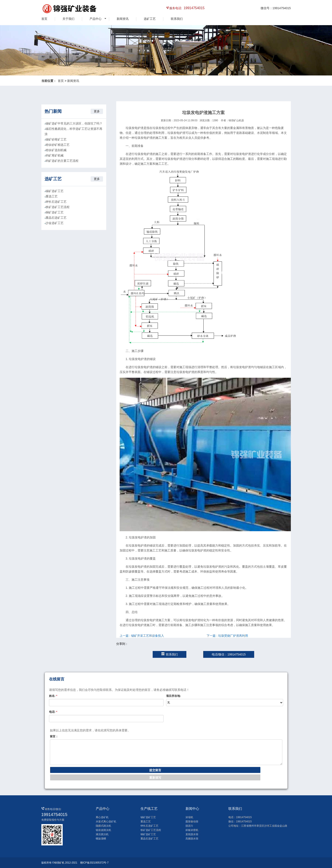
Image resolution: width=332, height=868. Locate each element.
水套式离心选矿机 (106, 822)
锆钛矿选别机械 (56, 150)
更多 (97, 111)
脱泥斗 (189, 826)
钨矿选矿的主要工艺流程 (62, 161)
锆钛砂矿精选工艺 (58, 145)
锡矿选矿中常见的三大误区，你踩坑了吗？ (74, 123)
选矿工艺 (150, 19)
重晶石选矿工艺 (56, 218)
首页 (44, 19)
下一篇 (227, 636)
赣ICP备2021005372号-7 (94, 863)
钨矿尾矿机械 (55, 155)
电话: (53, 712)
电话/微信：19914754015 (229, 654)
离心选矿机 (102, 817)
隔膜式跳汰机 (103, 826)
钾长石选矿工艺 (56, 202)
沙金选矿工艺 (55, 223)
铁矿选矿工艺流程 (58, 207)
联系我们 (177, 19)
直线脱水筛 (192, 834)
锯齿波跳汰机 (103, 830)
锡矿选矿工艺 (55, 191)
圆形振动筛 (192, 822)
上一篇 (142, 636)
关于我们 (68, 19)
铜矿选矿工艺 (55, 212)
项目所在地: (173, 696)
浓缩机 (189, 817)
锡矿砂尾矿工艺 (56, 139)
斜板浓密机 (192, 830)
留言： (54, 736)
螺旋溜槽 (101, 839)
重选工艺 (52, 196)
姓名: (53, 696)
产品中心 (96, 19)
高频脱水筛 (192, 839)
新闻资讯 (123, 19)
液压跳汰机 (102, 834)
